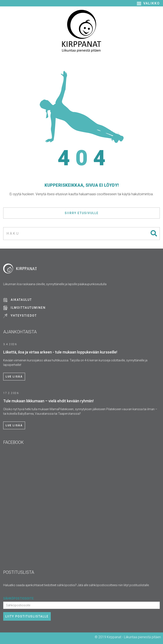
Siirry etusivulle (82, 213)
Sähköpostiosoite (18, 598)
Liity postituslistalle (27, 616)
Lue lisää (14, 377)
